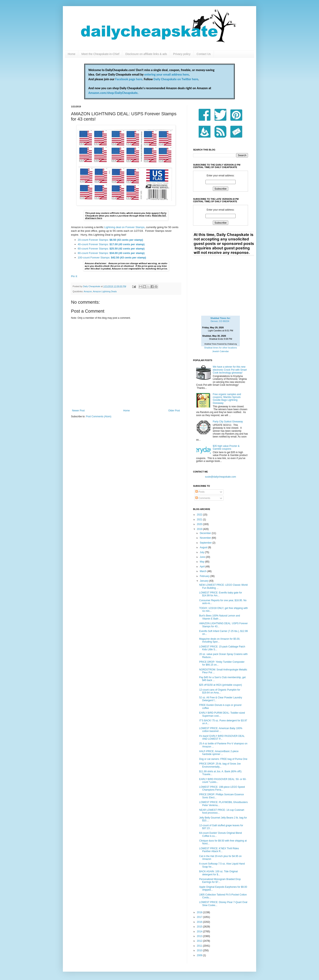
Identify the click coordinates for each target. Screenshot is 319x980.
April (203, 567)
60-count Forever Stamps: (111, 249)
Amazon (88, 291)
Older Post (174, 411)
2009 (200, 955)
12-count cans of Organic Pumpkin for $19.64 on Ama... (220, 691)
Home (72, 54)
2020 (200, 524)
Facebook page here (129, 79)
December (206, 533)
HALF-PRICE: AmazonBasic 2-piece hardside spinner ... (219, 753)
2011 (200, 946)
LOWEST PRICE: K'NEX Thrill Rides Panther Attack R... (219, 850)
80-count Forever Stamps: (111, 253)
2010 (200, 950)
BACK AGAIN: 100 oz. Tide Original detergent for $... (218, 873)
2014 (200, 932)
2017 (200, 917)
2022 (200, 515)
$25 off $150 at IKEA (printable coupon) (221, 685)
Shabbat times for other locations (221, 348)
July (202, 552)
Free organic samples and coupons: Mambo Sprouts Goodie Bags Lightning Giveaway (227, 399)
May (202, 562)
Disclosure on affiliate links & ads (146, 54)
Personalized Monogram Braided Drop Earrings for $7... (220, 881)
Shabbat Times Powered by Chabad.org (221, 344)
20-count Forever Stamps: (110, 240)
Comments (203, 498)
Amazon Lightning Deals (105, 291)
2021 (200, 520)
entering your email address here (167, 74)
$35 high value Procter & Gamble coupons (226, 447)
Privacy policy (182, 54)
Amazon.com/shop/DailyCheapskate (113, 93)
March (204, 571)
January (204, 581)
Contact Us (204, 54)
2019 (200, 529)
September (206, 543)
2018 (200, 912)
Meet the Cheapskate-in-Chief (100, 54)
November (206, 538)
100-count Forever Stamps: (112, 258)
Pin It (74, 276)
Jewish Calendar (220, 351)
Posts (200, 492)
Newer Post (78, 411)
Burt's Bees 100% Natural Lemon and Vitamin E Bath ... (220, 617)
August (204, 547)
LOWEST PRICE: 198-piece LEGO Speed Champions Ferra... (222, 788)
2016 (200, 922)
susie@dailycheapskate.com (221, 477)
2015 (200, 927)
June (203, 557)
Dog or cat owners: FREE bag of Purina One (223, 759)
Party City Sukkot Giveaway (228, 422)
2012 (200, 941)
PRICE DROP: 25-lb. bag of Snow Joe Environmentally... (220, 765)
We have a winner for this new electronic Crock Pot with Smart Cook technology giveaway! (230, 370)
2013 (200, 936)
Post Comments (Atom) (99, 416)
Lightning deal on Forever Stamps (124, 227)
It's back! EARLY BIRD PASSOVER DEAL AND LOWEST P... (222, 737)
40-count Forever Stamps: (111, 244)
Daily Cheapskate (92, 286)
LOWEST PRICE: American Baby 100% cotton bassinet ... (221, 730)
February (205, 576)
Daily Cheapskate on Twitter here (176, 79)
